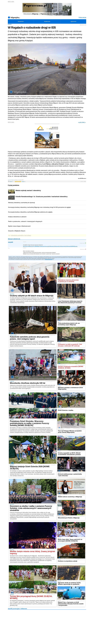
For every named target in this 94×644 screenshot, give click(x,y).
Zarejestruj (50, 259)
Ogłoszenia (73, 22)
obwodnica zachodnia (17, 235)
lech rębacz (28, 235)
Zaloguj (46, 259)
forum (12, 182)
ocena (23, 182)
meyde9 (11, 242)
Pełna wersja (82, 17)
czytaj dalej (82, 122)
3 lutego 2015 (25, 242)
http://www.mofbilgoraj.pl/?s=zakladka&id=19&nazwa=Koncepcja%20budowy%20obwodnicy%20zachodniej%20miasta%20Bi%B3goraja (50, 246)
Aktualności (21, 22)
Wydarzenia (47, 22)
